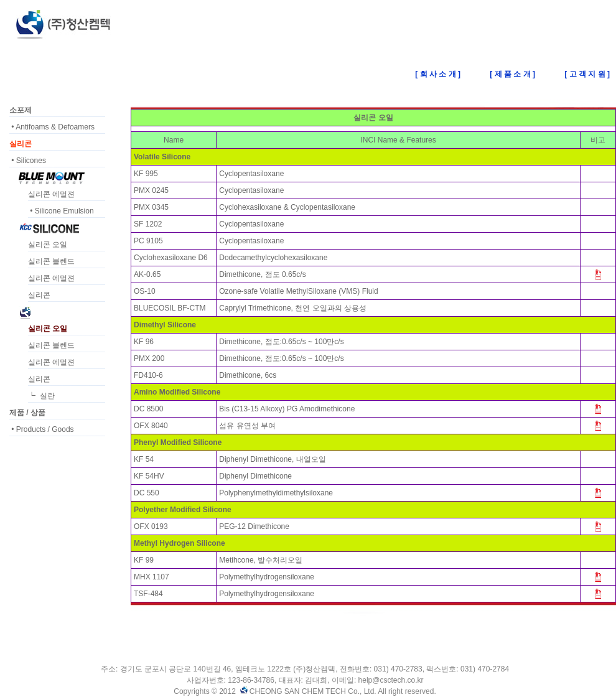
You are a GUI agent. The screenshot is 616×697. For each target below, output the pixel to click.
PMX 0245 (151, 190)
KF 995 (146, 174)
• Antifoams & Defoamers (52, 127)
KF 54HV (149, 476)
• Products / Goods (42, 429)
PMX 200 (149, 358)
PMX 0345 (151, 207)
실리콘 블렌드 (51, 261)
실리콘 (39, 295)
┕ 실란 (41, 396)
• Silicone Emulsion (61, 211)
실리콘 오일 (48, 245)
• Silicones (28, 161)
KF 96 (144, 342)
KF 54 (144, 459)
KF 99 (144, 560)
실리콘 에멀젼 (51, 194)
